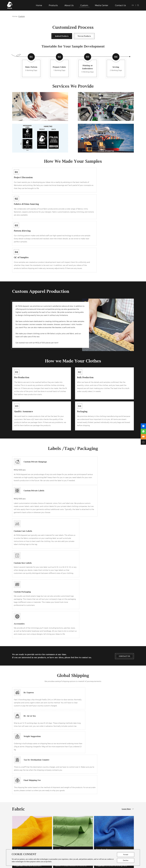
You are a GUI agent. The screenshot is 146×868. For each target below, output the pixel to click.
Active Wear (51, 840)
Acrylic (59, 665)
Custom (84, 5)
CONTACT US (122, 521)
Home (39, 5)
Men (49, 829)
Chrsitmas (51, 844)
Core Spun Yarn (104, 665)
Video (77, 840)
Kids (48, 836)
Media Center (102, 5)
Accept (126, 855)
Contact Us (120, 5)
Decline (126, 860)
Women (50, 833)
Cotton (18, 665)
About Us (69, 5)
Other (49, 848)
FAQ (76, 833)
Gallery (77, 836)
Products (53, 5)
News (77, 829)
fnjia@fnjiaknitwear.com (120, 833)
